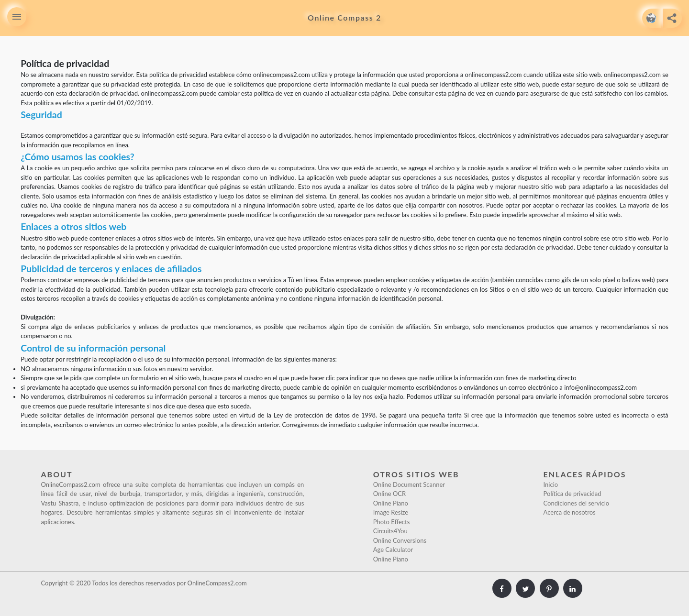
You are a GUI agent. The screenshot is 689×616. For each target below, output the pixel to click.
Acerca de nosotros (570, 512)
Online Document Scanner (409, 484)
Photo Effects (392, 522)
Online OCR (389, 494)
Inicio (551, 484)
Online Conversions (400, 540)
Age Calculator (393, 550)
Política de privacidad (572, 494)
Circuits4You (390, 531)
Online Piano (391, 503)
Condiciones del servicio (577, 503)
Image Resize (391, 512)
